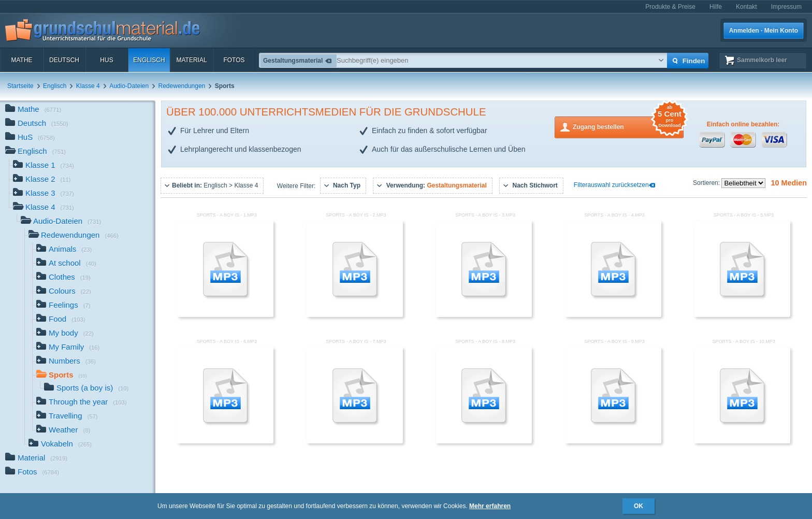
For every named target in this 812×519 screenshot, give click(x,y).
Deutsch (64, 60)
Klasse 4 (88, 86)
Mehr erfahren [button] (490, 506)
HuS (106, 60)
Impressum (786, 7)
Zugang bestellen (628, 126)
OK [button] (639, 506)
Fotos (234, 60)
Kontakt (746, 7)
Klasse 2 (42, 180)
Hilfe (716, 7)
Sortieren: (707, 183)
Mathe (21, 60)
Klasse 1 (44, 166)
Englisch (149, 60)
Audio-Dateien (129, 86)
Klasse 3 (44, 194)
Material (191, 60)
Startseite (20, 86)
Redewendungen (182, 86)
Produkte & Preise (670, 7)
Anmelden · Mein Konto (764, 31)
